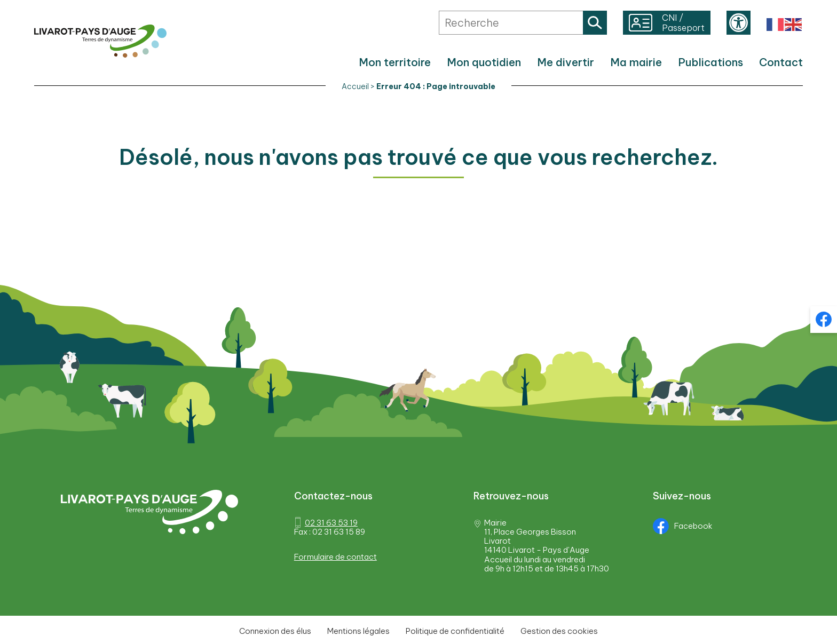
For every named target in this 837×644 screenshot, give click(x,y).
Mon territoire (395, 62)
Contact (781, 62)
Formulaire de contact (335, 557)
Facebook (683, 526)
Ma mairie (636, 62)
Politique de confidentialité (455, 631)
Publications (710, 62)
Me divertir (566, 62)
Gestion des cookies (559, 631)
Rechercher (595, 23)
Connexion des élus (275, 631)
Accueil (355, 86)
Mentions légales (358, 631)
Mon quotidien (484, 62)
